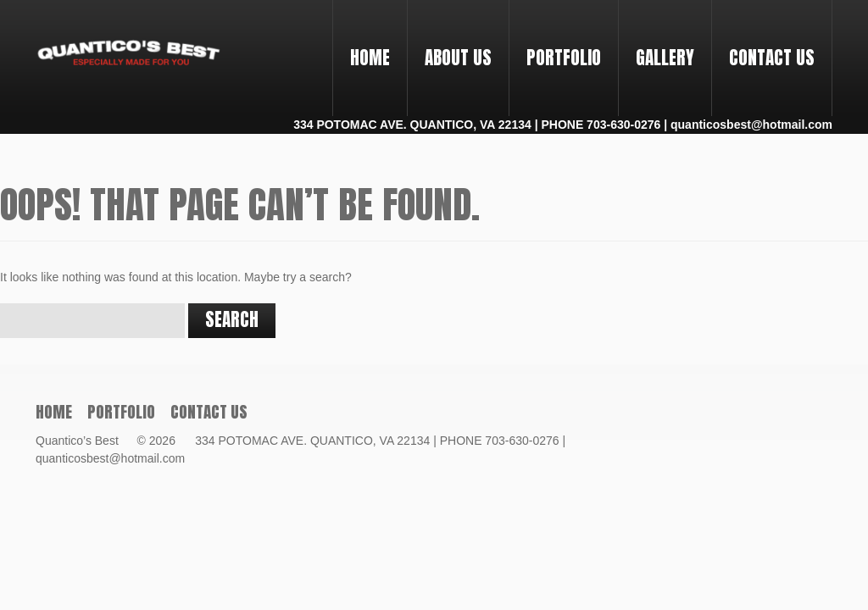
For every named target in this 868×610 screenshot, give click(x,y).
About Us (458, 58)
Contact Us (772, 58)
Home (370, 58)
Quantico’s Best (85, 441)
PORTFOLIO (557, 42)
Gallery (665, 58)
